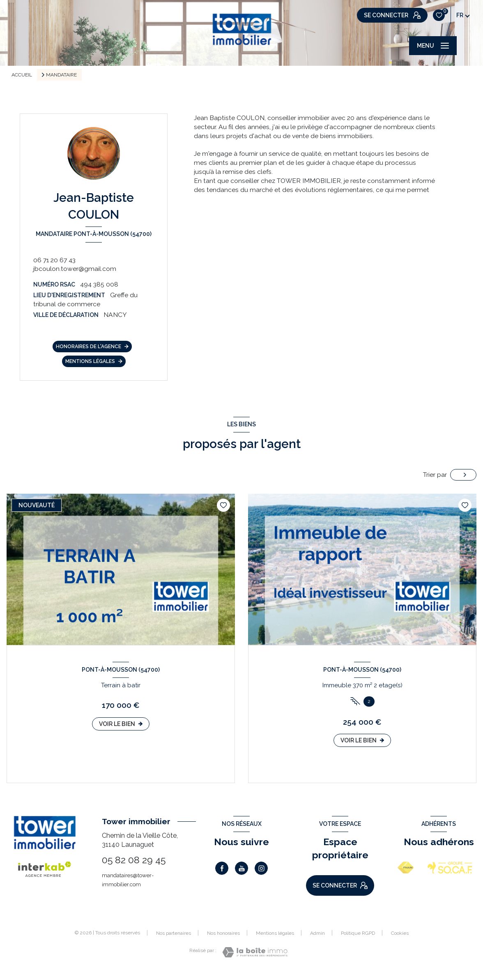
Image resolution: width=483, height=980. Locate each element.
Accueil (22, 75)
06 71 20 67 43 (54, 260)
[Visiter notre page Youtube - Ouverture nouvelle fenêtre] (241, 868)
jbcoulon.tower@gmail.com (75, 269)
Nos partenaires (174, 933)
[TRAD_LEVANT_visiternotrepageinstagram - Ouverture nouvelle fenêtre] (261, 868)
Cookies (400, 933)
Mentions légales (275, 933)
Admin (317, 933)
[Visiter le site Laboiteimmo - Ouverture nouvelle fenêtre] (255, 952)
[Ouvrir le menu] (433, 46)
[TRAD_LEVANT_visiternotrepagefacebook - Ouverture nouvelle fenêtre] (222, 868)
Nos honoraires (223, 933)
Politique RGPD (358, 933)
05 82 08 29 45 (134, 860)
